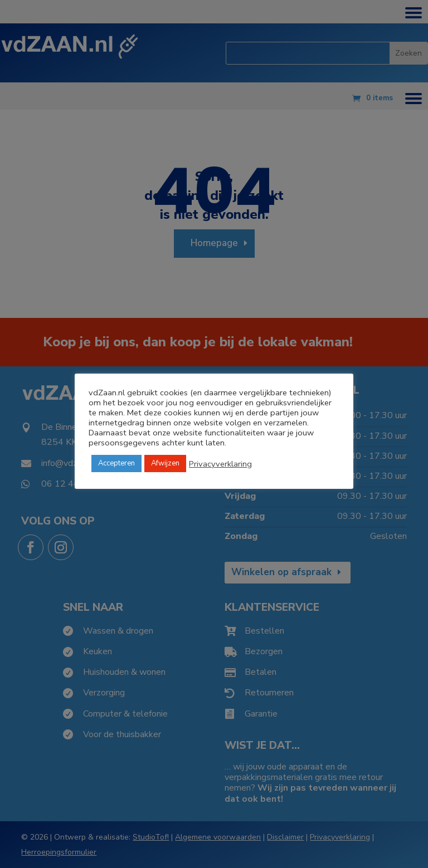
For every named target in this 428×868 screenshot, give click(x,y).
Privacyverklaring (220, 464)
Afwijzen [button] (165, 463)
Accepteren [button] (116, 463)
